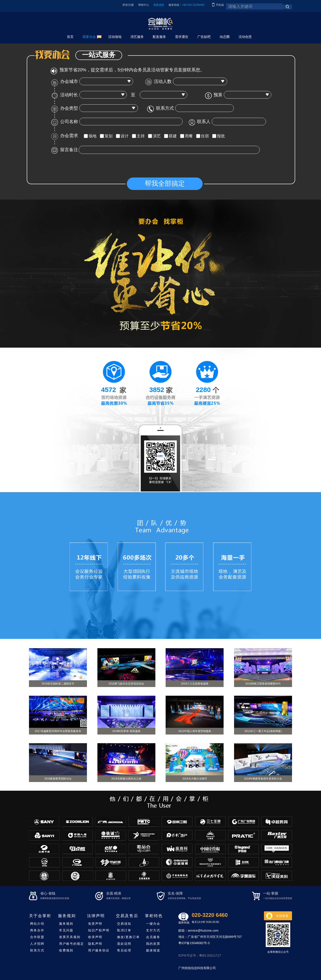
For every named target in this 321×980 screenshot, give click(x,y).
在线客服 (282, 916)
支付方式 (153, 930)
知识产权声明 (99, 930)
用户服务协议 (99, 950)
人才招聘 (37, 944)
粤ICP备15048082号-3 (194, 943)
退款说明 (124, 944)
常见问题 (66, 930)
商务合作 (37, 930)
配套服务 (159, 37)
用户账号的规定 (72, 944)
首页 (70, 37)
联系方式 (37, 950)
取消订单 (124, 930)
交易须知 (124, 924)
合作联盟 (37, 937)
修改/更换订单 (128, 937)
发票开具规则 (70, 937)
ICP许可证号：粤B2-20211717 (200, 955)
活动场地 (115, 37)
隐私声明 (95, 944)
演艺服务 (137, 37)
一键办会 (153, 924)
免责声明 (95, 924)
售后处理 (124, 950)
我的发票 (153, 944)
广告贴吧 (204, 37)
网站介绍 (37, 924)
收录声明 (95, 937)
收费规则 (66, 950)
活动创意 (245, 37)
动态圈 (225, 37)
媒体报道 (153, 950)
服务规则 (66, 924)
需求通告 (182, 37)
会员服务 (153, 937)
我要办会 (89, 37)
